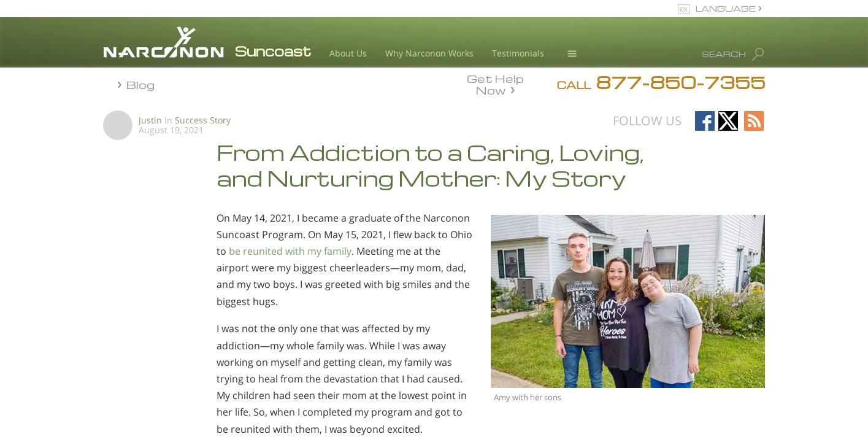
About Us (348, 53)
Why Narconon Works (429, 53)
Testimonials (518, 53)
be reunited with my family (290, 251)
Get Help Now (495, 83)
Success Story (203, 120)
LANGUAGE (725, 8)
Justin (150, 120)
